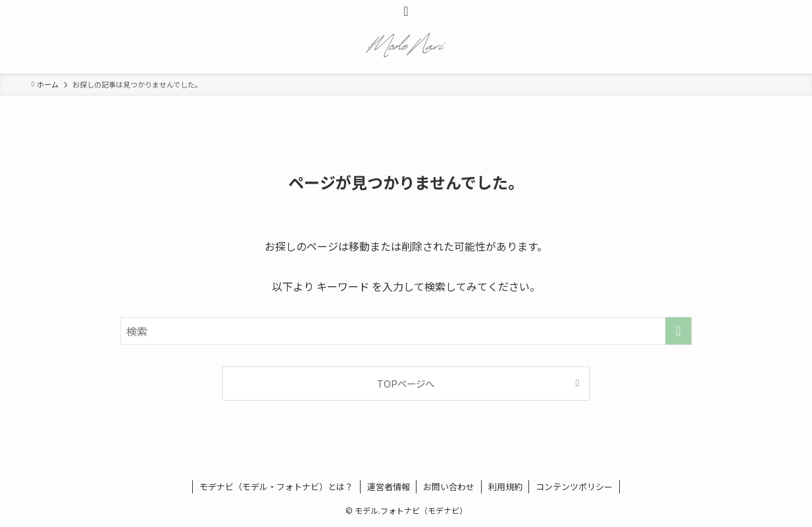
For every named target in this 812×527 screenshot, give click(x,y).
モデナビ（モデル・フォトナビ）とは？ (276, 487)
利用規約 (505, 487)
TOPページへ (406, 383)
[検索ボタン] (406, 11)
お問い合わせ (449, 487)
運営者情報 (389, 487)
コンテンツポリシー (574, 487)
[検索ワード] (406, 331)
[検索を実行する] (678, 331)
